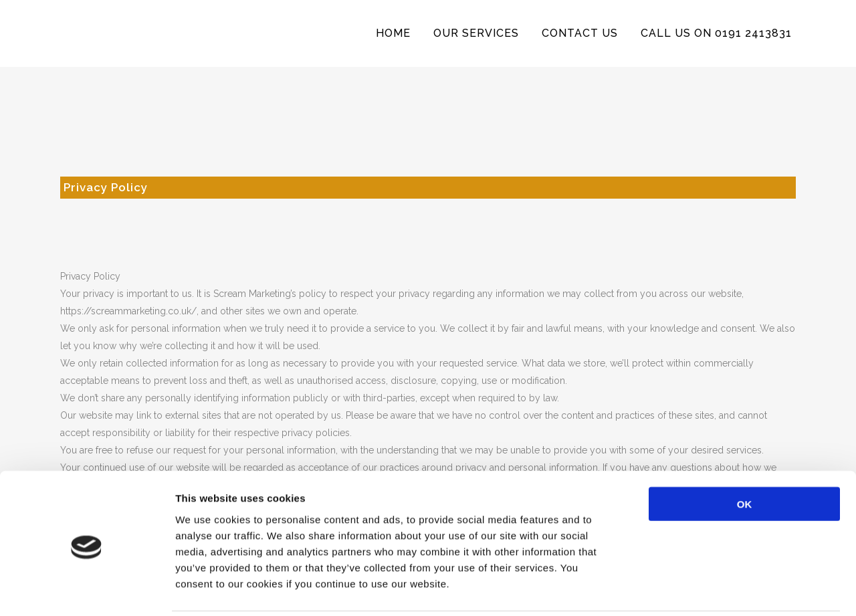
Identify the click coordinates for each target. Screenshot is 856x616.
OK (745, 456)
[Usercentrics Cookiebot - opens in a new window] (87, 590)
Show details (702, 590)
